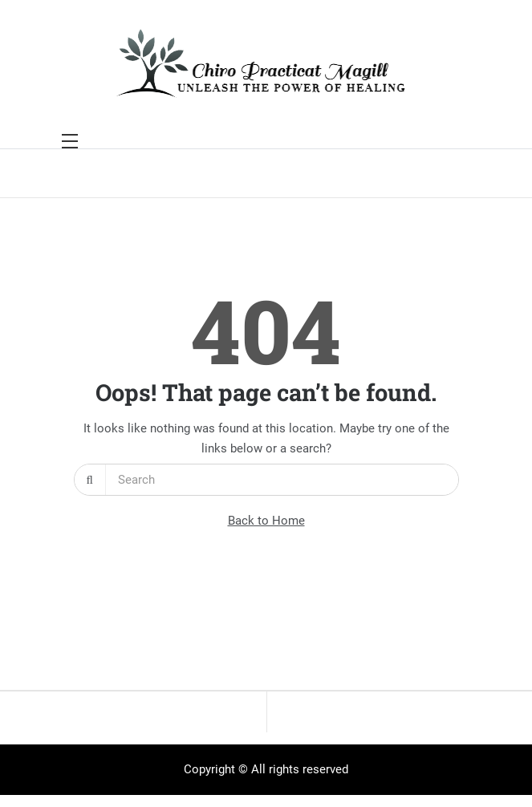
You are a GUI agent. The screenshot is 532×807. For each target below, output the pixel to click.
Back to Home (266, 521)
